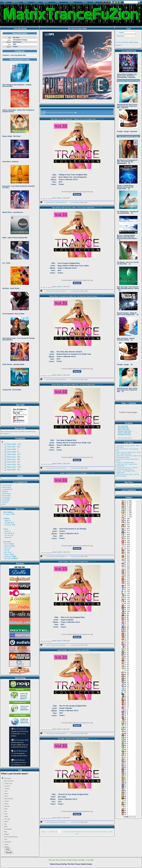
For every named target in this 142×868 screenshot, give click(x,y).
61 (105, 832)
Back (44, 832)
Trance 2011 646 (13, 457)
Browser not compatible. (20, 216)
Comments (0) (76, 202)
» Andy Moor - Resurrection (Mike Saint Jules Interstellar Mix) (128, 456)
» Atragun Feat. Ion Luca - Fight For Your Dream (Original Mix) (127, 468)
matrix (8, 514)
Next (77, 834)
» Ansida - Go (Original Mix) (125, 462)
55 (92, 832)
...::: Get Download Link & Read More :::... (55, 202)
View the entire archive (125, 438)
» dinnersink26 (6, 487)
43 (67, 832)
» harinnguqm (6, 498)
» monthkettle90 (6, 489)
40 (56, 832)
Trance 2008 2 (12, 449)
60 (102, 832)
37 (50, 832)
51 (83, 832)
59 (100, 832)
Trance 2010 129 (13, 454)
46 (73, 832)
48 (77, 832)
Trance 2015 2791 (14, 467)
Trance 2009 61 (13, 452)
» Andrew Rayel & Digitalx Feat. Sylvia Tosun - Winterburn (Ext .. (128, 453)
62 (107, 832)
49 (79, 832)
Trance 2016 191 (13, 470)
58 (98, 832)
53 (88, 832)
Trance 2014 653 (13, 464)
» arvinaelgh (5, 500)
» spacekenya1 (6, 494)
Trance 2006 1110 (14, 444)
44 (69, 832)
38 (52, 832)
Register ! (119, 45)
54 (90, 832)
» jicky (3, 504)
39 (54, 832)
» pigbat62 (5, 491)
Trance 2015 (100, 119)
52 (86, 832)
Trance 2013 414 (13, 462)
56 (94, 832)
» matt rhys (5, 502)
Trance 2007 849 (13, 447)
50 (81, 832)
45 (71, 832)
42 (64, 832)
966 (111, 832)
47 (75, 832)
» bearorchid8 (6, 496)
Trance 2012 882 (13, 459)
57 (96, 832)
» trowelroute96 (6, 485)
